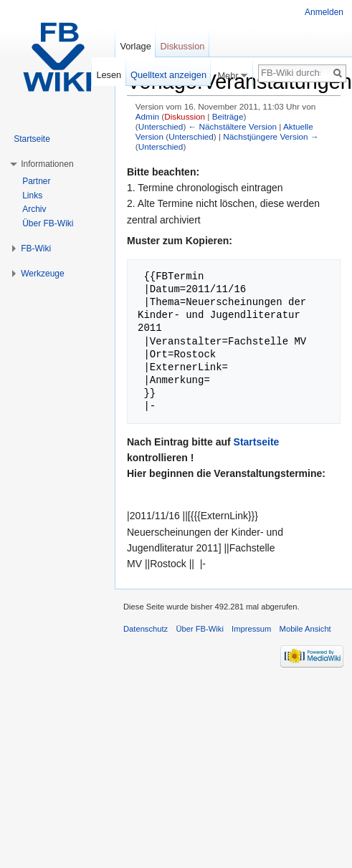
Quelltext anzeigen (168, 75)
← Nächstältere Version (233, 126)
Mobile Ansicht (305, 629)
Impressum (251, 629)
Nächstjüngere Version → (271, 136)
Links (32, 196)
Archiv (34, 209)
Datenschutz (146, 629)
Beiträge (228, 116)
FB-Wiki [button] (36, 249)
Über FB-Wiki (48, 223)
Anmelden (324, 12)
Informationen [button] (47, 164)
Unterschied (161, 126)
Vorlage (135, 46)
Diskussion (185, 116)
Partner (36, 181)
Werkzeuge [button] (42, 274)
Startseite (257, 442)
